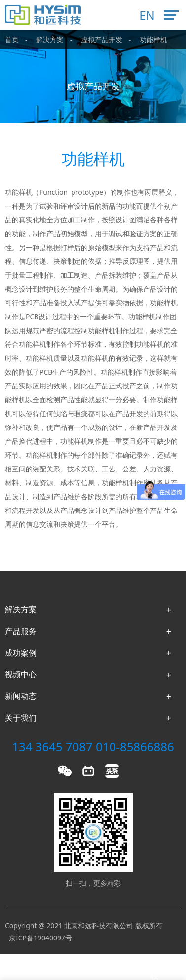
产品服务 (21, 631)
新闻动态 (21, 696)
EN (147, 15)
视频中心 (21, 674)
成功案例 (21, 653)
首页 (12, 39)
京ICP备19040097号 (40, 938)
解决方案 (50, 39)
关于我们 (21, 718)
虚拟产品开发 (102, 39)
